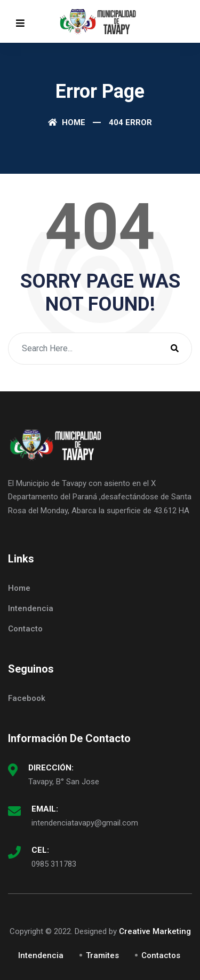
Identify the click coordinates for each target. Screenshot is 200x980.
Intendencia (31, 608)
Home (67, 122)
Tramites (102, 955)
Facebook (27, 698)
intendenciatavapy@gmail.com (85, 823)
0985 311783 (54, 864)
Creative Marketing (155, 931)
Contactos (161, 955)
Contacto (25, 629)
